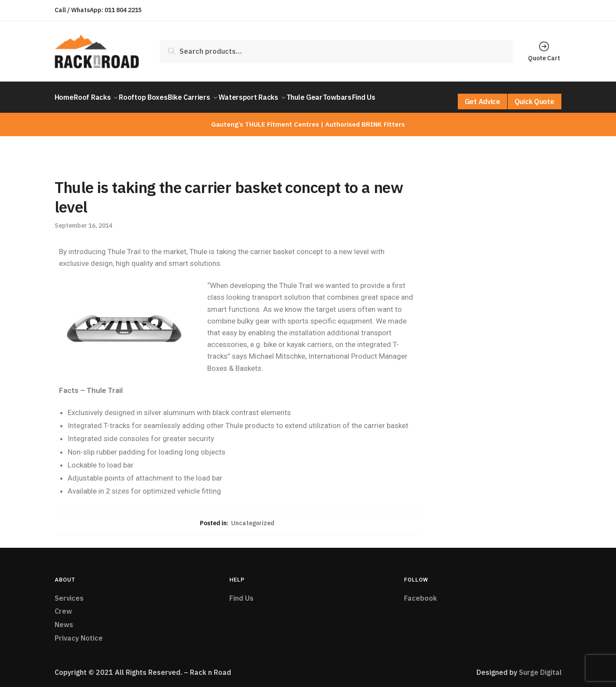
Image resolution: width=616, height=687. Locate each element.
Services (69, 593)
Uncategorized (253, 518)
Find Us (241, 593)
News (64, 619)
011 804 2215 (123, 10)
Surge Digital (540, 667)
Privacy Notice (79, 633)
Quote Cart (544, 51)
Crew (63, 606)
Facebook (420, 593)
